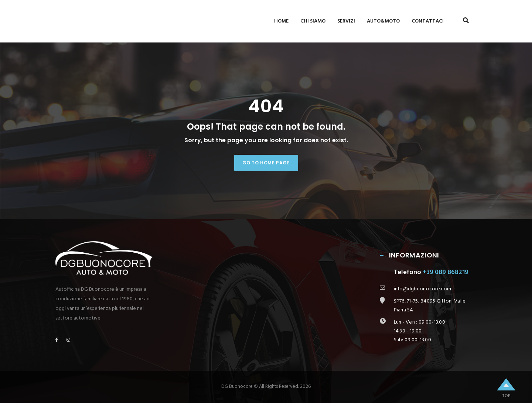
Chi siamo (313, 21)
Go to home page (266, 163)
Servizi (346, 21)
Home (281, 21)
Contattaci (428, 21)
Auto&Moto (383, 21)
